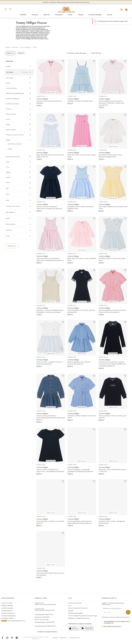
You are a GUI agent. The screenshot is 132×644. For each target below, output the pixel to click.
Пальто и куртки (11, 130)
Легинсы (9, 109)
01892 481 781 (52, 626)
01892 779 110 (49, 615)
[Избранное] (121, 10)
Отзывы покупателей (8, 613)
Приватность (64, 638)
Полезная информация (8, 616)
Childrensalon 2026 (36, 637)
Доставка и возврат (7, 608)
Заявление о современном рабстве (79, 618)
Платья (10, 149)
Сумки (8, 162)
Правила (55, 638)
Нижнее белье (11, 114)
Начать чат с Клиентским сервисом (45, 604)
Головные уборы (11, 88)
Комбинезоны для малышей (15, 93)
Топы (7, 167)
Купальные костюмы (12, 104)
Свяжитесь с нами (7, 603)
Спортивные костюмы (13, 157)
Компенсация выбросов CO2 (13, 621)
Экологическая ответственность (78, 608)
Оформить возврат (7, 606)
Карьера (71, 611)
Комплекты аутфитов (12, 99)
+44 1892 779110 (50, 622)
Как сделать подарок (8, 618)
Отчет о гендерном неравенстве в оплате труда (82, 616)
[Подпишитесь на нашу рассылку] (128, 612)
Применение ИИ (74, 638)
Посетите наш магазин (75, 603)
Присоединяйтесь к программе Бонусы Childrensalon (116, 622)
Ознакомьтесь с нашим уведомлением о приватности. (116, 617)
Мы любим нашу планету (111, 627)
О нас (70, 606)
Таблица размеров (7, 611)
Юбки (8, 183)
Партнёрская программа (75, 613)
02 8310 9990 (45, 617)
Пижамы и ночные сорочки (15, 135)
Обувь (8, 125)
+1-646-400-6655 (43, 620)
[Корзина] (126, 10)
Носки (8, 119)
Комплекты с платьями (15, 144)
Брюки (8, 83)
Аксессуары (9, 78)
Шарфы (8, 172)
